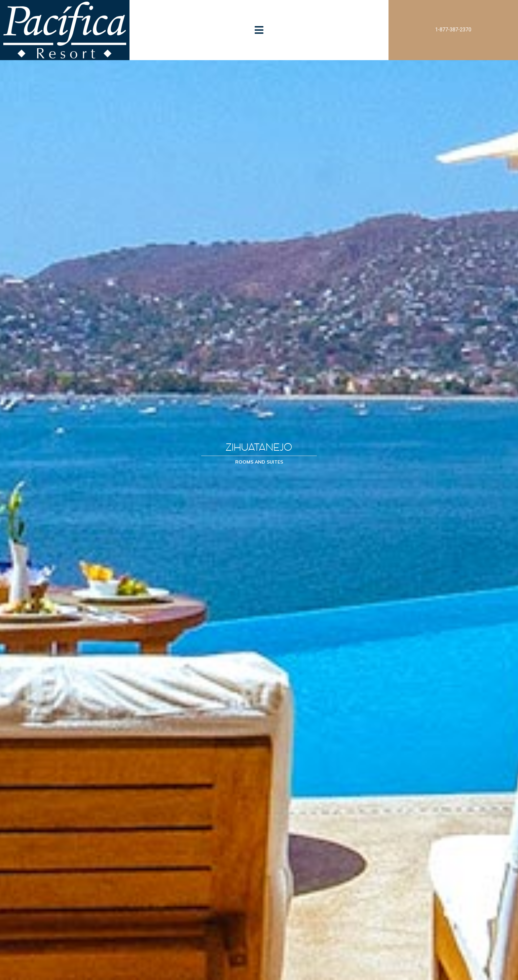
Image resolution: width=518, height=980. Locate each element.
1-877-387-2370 (453, 30)
